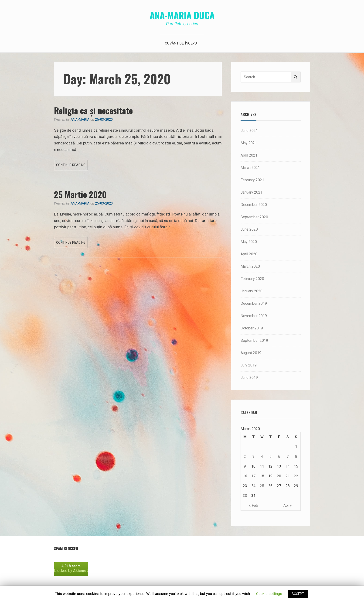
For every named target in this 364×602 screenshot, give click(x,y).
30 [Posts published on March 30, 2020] (245, 496)
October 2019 (252, 328)
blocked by (71, 568)
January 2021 (252, 192)
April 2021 (249, 155)
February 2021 (252, 180)
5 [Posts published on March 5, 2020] (270, 457)
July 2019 (249, 365)
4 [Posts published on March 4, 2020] (262, 457)
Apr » (288, 505)
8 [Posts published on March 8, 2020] (296, 457)
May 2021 (249, 143)
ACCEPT (298, 594)
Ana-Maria (80, 120)
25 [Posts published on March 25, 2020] (262, 486)
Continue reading (72, 166)
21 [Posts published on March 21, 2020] (288, 476)
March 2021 (250, 168)
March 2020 (250, 266)
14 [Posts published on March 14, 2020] (288, 466)
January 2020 (252, 291)
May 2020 (249, 242)
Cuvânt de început (182, 43)
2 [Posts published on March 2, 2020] (245, 457)
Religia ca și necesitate (93, 110)
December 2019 (254, 303)
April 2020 (249, 254)
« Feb (253, 505)
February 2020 (252, 279)
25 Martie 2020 (80, 194)
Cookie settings (269, 594)
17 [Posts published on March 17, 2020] (253, 476)
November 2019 (254, 316)
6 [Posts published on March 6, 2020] (279, 457)
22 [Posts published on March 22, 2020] (296, 476)
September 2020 (254, 217)
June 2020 (249, 229)
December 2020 (254, 205)
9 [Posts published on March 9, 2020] (245, 466)
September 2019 (254, 340)
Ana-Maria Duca (182, 15)
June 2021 (249, 131)
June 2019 (249, 378)
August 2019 (251, 353)
